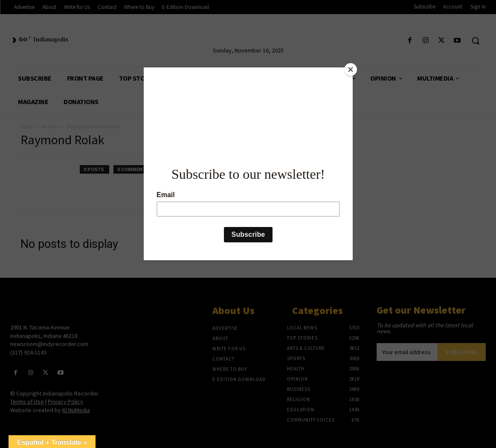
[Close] (351, 70)
